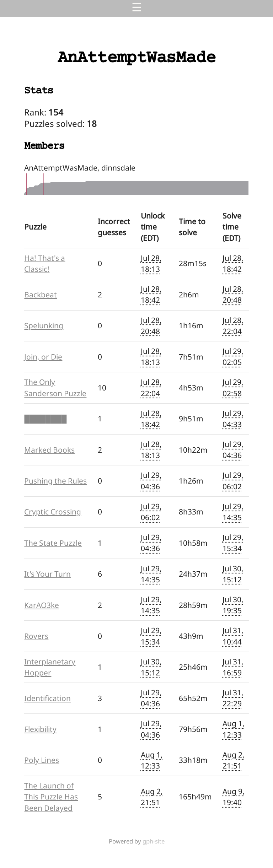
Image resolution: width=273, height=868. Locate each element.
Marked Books (49, 450)
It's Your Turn (47, 574)
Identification (47, 698)
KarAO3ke (42, 605)
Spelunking (44, 325)
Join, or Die (43, 357)
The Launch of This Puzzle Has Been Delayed (51, 797)
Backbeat (41, 295)
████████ (45, 419)
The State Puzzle (53, 543)
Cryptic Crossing (53, 512)
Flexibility (40, 729)
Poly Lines (42, 760)
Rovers (36, 636)
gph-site (154, 841)
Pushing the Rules (55, 481)
